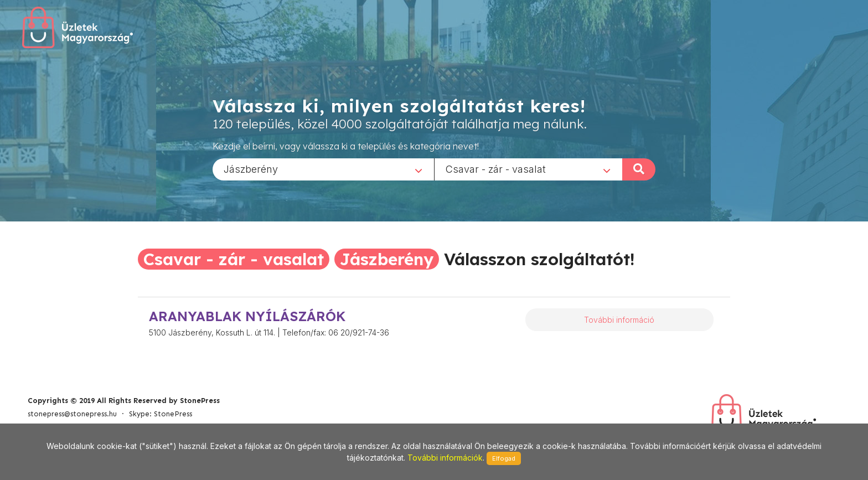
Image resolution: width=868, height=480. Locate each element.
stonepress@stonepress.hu (72, 414)
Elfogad (504, 458)
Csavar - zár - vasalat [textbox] (496, 169)
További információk (445, 458)
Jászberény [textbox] (251, 169)
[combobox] (323, 169)
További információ (619, 320)
